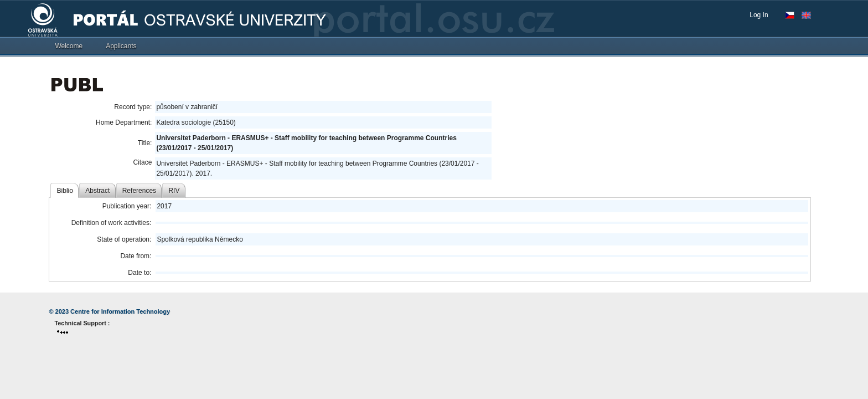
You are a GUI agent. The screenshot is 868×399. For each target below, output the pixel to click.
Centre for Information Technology (120, 311)
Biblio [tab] (65, 191)
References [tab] (139, 191)
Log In (759, 15)
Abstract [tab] (97, 191)
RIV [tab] (174, 191)
